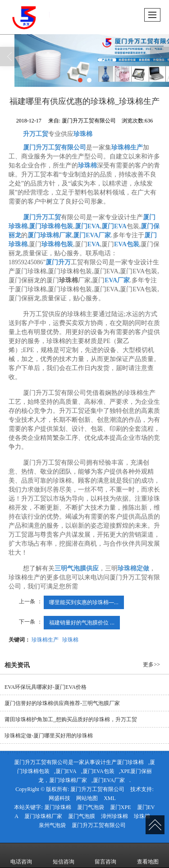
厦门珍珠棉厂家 (68, 780)
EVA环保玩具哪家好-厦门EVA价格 (46, 687)
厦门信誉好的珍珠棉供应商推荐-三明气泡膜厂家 (62, 703)
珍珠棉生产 (45, 640)
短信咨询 (64, 855)
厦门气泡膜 (82, 816)
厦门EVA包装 (98, 771)
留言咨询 (105, 855)
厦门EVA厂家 (109, 780)
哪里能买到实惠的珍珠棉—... (84, 602)
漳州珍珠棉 (114, 816)
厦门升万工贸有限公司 (97, 789)
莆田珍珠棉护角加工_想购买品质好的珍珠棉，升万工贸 (71, 719)
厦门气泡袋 (91, 807)
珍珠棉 (70, 640)
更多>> (151, 665)
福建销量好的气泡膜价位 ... (82, 623)
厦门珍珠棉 (130, 762)
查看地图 (148, 855)
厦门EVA (66, 771)
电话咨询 (21, 855)
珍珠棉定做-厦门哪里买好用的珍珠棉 (49, 736)
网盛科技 (59, 798)
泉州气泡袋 (52, 825)
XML (110, 798)
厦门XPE (121, 807)
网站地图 (87, 798)
